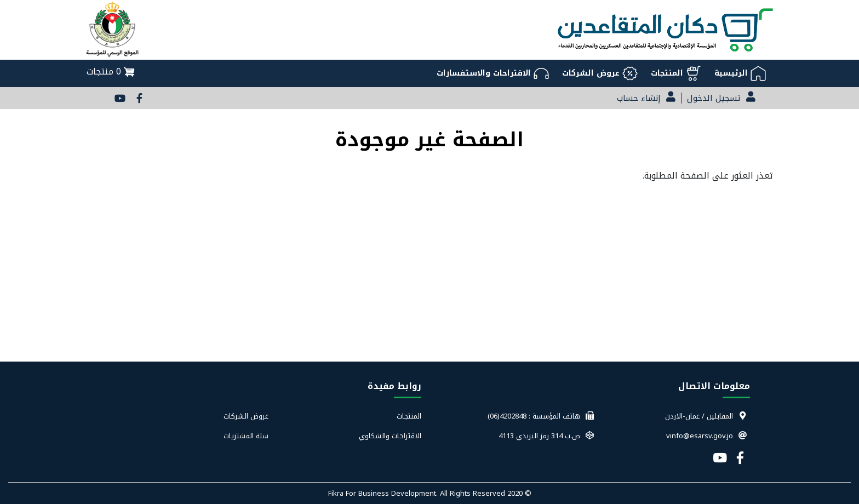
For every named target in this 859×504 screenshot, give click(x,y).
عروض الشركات (246, 416)
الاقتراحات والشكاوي (390, 436)
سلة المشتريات (246, 436)
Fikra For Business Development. (384, 493)
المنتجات (409, 416)
